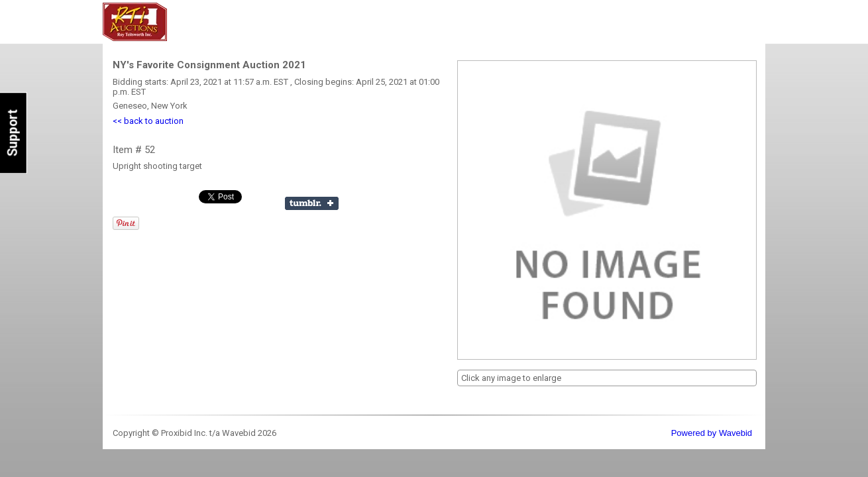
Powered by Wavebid (712, 433)
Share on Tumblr (312, 203)
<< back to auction (148, 121)
